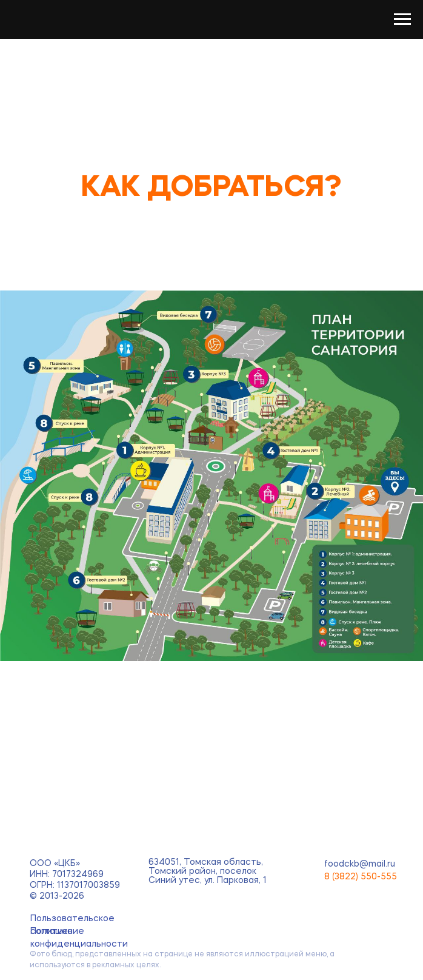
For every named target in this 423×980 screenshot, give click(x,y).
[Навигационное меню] (402, 19)
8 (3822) (342, 877)
